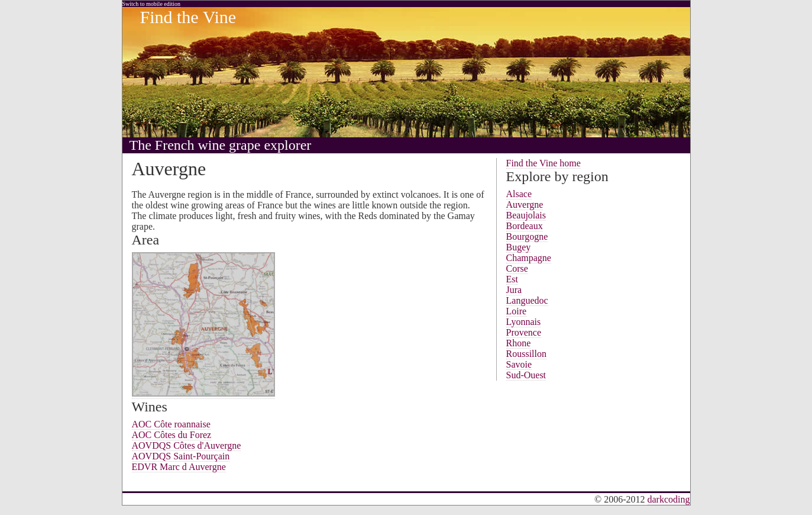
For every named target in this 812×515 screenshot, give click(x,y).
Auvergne (525, 205)
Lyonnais (524, 322)
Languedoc (527, 300)
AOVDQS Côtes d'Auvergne (187, 445)
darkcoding (669, 499)
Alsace (519, 194)
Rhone (519, 343)
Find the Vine (188, 17)
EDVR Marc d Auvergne (179, 467)
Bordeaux (525, 226)
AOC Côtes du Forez (172, 435)
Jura (514, 290)
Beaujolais (526, 215)
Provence (524, 332)
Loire (517, 311)
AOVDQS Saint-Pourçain (181, 456)
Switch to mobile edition (152, 4)
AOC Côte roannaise (171, 424)
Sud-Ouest (526, 375)
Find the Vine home (544, 163)
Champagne (529, 258)
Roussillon (526, 354)
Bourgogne (527, 236)
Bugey (519, 247)
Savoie (519, 364)
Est (512, 279)
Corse (517, 268)
